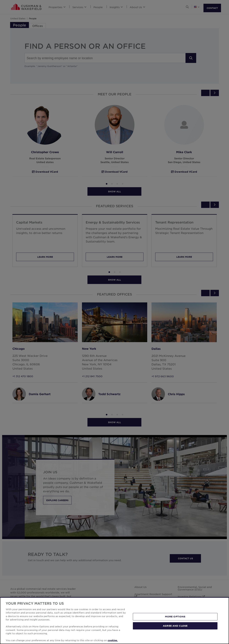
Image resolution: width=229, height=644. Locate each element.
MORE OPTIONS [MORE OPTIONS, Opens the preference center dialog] (175, 634)
